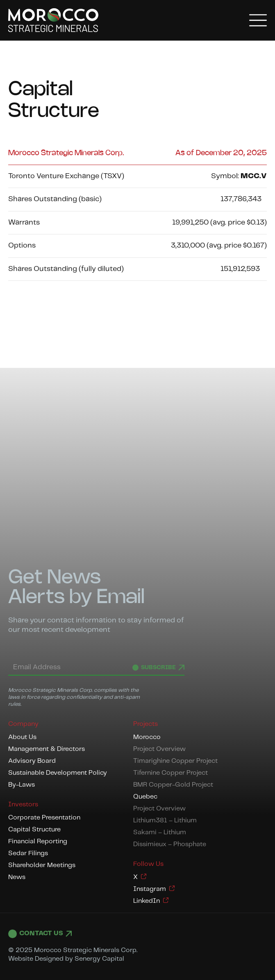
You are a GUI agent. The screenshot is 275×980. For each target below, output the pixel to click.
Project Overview (159, 749)
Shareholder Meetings (42, 865)
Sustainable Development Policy (58, 773)
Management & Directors (47, 749)
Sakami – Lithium (160, 832)
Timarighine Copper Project (175, 761)
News (17, 877)
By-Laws (22, 785)
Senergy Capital (99, 959)
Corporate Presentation (44, 818)
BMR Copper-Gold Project (173, 785)
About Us (22, 737)
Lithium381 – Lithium (165, 820)
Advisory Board (32, 761)
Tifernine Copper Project (170, 773)
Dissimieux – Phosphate (170, 844)
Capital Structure (34, 830)
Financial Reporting (38, 841)
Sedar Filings (28, 853)
